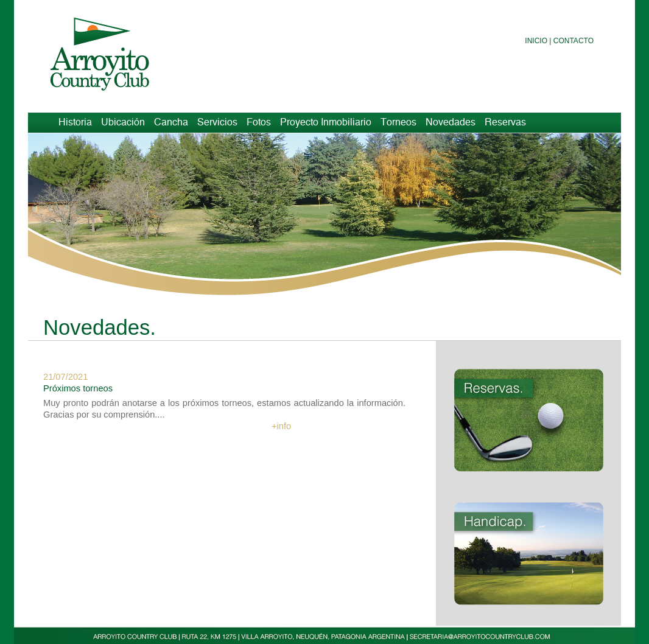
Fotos (259, 122)
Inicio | (538, 41)
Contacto (574, 41)
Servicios (217, 122)
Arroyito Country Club (113, 53)
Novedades (451, 122)
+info (281, 426)
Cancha (171, 122)
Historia (75, 122)
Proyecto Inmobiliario (326, 122)
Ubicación (123, 122)
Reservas (505, 122)
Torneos (398, 122)
